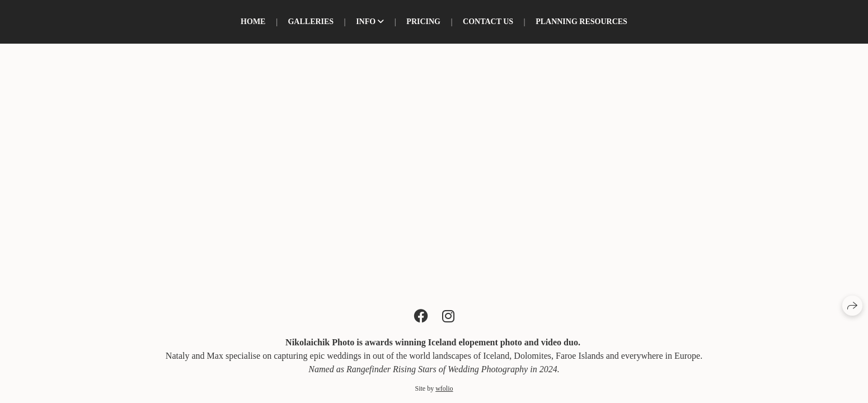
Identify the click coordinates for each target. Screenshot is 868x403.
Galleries (311, 22)
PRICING (423, 22)
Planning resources (581, 22)
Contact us (488, 22)
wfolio (444, 388)
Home (253, 22)
